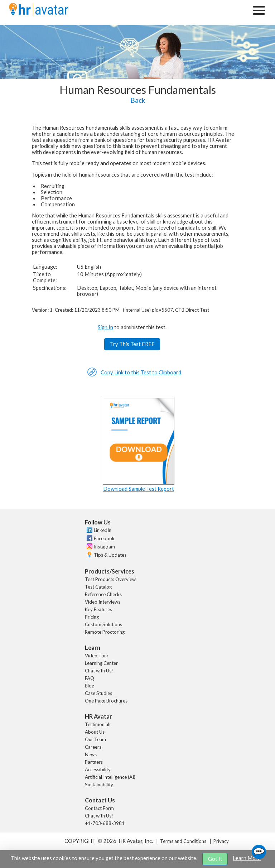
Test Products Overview (110, 579)
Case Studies (98, 693)
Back (138, 100)
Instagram (104, 547)
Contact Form (99, 808)
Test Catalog (98, 587)
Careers (93, 747)
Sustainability (99, 785)
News (91, 754)
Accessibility (98, 769)
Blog (90, 686)
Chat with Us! (99, 671)
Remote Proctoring (105, 632)
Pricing (92, 617)
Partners (94, 762)
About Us (95, 732)
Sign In (105, 327)
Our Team (95, 739)
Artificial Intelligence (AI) (110, 777)
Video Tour (97, 656)
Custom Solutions (103, 624)
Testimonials (98, 724)
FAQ (90, 678)
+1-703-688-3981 (105, 823)
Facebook (104, 538)
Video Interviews (103, 602)
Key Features (98, 609)
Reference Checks (103, 594)
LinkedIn (103, 530)
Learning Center (101, 663)
